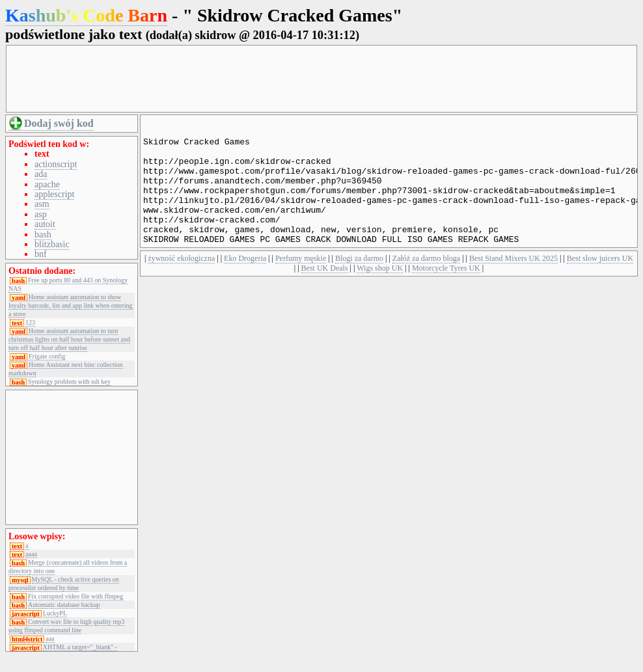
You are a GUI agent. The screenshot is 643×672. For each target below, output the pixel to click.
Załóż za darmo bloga (426, 284)
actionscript (56, 164)
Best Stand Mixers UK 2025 (513, 284)
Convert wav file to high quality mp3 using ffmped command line (66, 626)
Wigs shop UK (380, 293)
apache (47, 184)
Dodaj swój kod (59, 123)
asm (42, 204)
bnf (41, 254)
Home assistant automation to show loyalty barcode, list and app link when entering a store (71, 305)
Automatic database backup (64, 605)
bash (43, 235)
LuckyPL (55, 613)
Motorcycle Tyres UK (446, 293)
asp (41, 214)
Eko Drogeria (245, 284)
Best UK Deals (325, 293)
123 (30, 323)
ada (41, 174)
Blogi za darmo (359, 284)
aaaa (31, 554)
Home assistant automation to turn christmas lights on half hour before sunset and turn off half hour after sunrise (69, 339)
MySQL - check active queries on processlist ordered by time (64, 584)
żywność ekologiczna (181, 284)
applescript (54, 194)
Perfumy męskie (301, 284)
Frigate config (47, 356)
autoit (45, 224)
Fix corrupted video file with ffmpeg (75, 597)
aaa (50, 639)
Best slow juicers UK (600, 284)
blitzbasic (52, 244)
